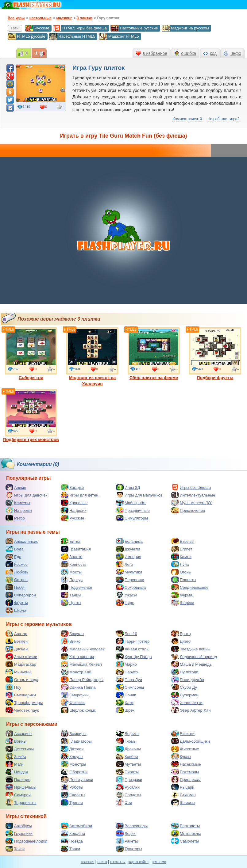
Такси (15, 849)
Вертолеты (185, 826)
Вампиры (74, 733)
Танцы (71, 595)
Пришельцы (21, 787)
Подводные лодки (26, 841)
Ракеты (127, 841)
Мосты (71, 572)
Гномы (126, 741)
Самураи (18, 795)
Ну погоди (185, 672)
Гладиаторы (76, 741)
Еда (14, 557)
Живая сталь (132, 649)
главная (87, 862)
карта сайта (139, 862)
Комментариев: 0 (187, 119)
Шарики (183, 603)
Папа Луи (129, 680)
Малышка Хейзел (81, 664)
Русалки (128, 787)
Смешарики (21, 695)
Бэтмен (17, 641)
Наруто (127, 672)
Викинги (183, 733)
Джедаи (72, 749)
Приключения (188, 510)
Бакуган (72, 634)
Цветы (71, 603)
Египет (182, 549)
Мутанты (128, 764)
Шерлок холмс (78, 710)
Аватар (16, 634)
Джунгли (128, 549)
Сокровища (131, 587)
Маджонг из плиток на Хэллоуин (92, 357)
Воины (16, 741)
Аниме (16, 487)
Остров (17, 580)
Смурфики (75, 695)
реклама (159, 862)
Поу (13, 687)
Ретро (15, 518)
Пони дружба (188, 680)
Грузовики (19, 833)
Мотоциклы (186, 833)
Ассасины (19, 733)
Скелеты (73, 795)
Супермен (185, 695)
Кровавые (74, 503)
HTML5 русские (27, 36)
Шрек (125, 710)
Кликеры (18, 503)
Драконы (128, 749)
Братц (181, 634)
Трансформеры (24, 702)
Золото (72, 557)
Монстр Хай (76, 672)
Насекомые (186, 764)
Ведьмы (128, 733)
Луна (180, 564)
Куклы (181, 756)
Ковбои (127, 756)
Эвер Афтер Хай (191, 710)
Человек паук (22, 710)
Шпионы (183, 802)
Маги (14, 764)
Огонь (181, 572)
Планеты (184, 580)
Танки (70, 849)
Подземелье (76, 587)
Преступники (77, 779)
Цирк (125, 603)
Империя (129, 557)
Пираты (127, 772)
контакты (118, 862)
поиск (102, 862)
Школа (16, 610)
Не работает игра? (223, 119)
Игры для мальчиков (139, 495)
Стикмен (183, 795)
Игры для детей (80, 495)
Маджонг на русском (185, 28)
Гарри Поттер (133, 641)
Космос (17, 564)
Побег (15, 587)
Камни (181, 557)
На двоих (74, 510)
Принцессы (186, 779)
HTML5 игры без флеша (80, 28)
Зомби (16, 756)
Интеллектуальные (193, 495)
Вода (14, 549)
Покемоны (185, 772)
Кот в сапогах (77, 657)
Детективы (20, 749)
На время (19, 510)
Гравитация (76, 549)
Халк (125, 702)
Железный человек (83, 649)
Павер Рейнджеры (82, 680)
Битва (71, 541)
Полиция (18, 779)
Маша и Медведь (191, 664)
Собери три (31, 354)
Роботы (72, 787)
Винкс (70, 641)
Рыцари (183, 787)
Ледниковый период (194, 657)
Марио (126, 664)
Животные (185, 749)
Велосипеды (132, 826)
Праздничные (133, 510)
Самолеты (185, 841)
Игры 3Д (128, 487)
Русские (37, 28)
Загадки (72, 487)
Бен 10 (127, 634)
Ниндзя (17, 772)
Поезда (72, 841)
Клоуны (72, 756)
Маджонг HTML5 (119, 36)
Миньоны (18, 672)
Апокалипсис (22, 541)
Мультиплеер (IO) (192, 503)
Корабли (73, 833)
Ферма (182, 595)
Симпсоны (130, 687)
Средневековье (190, 587)
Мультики (129, 572)
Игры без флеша (191, 487)
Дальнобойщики (191, 741)
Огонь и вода (22, 680)
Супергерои (21, 595)
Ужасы (126, 595)
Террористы (21, 802)
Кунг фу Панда (134, 657)
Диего (181, 641)
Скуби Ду (184, 687)
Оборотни (74, 772)
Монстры (73, 764)
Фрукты (17, 603)
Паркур (72, 580)
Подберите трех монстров (31, 416)
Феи (124, 802)
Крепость (74, 564)
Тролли (72, 802)
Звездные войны (191, 649)
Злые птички (21, 657)
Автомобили (76, 826)
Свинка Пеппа (78, 687)
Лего (124, 564)
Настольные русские (134, 28)
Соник (126, 695)
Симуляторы (132, 518)
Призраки (129, 779)
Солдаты (129, 795)
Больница (129, 541)
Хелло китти (187, 702)
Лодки (126, 833)
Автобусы (19, 826)
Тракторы (129, 849)
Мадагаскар (21, 664)
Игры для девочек (26, 495)
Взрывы (183, 541)
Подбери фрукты (215, 354)
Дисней (17, 649)
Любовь (17, 572)
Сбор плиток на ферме (154, 354)
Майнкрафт (131, 503)
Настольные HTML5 (72, 36)
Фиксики (73, 702)
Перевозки (130, 580)
